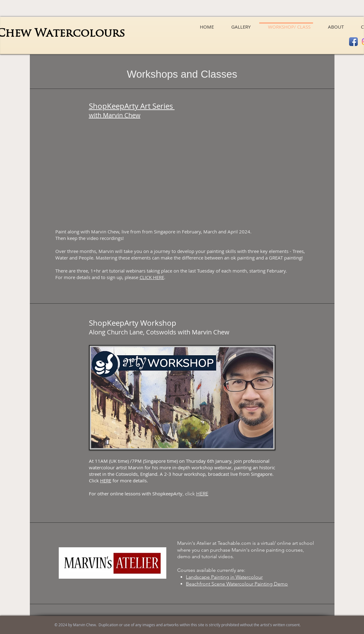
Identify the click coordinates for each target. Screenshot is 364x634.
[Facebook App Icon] (353, 42)
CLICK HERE (152, 277)
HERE (106, 480)
